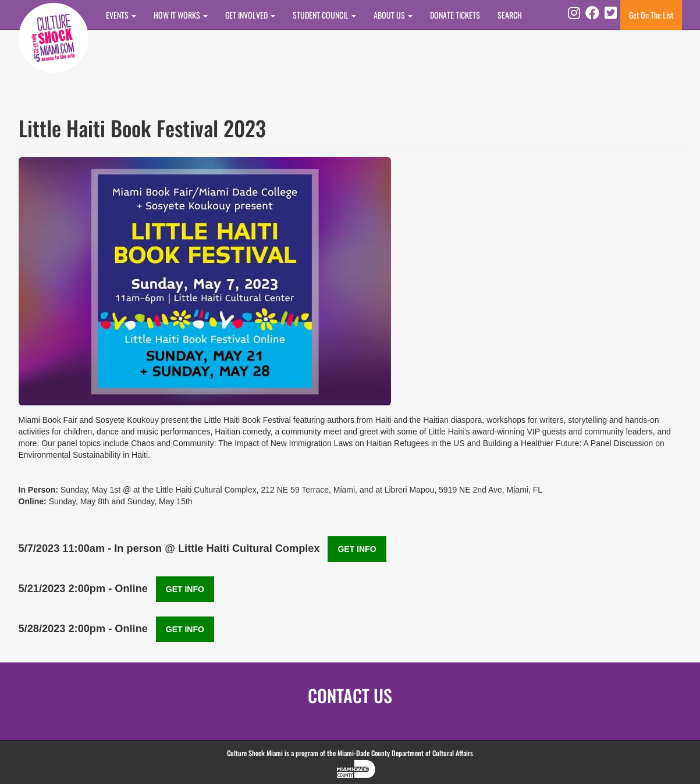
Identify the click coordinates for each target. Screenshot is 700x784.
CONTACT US (350, 695)
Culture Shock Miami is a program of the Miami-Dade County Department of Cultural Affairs (350, 753)
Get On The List (651, 15)
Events (121, 15)
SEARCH (510, 15)
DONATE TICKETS (455, 15)
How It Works (181, 15)
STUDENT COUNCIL (324, 15)
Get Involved (250, 15)
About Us (393, 15)
